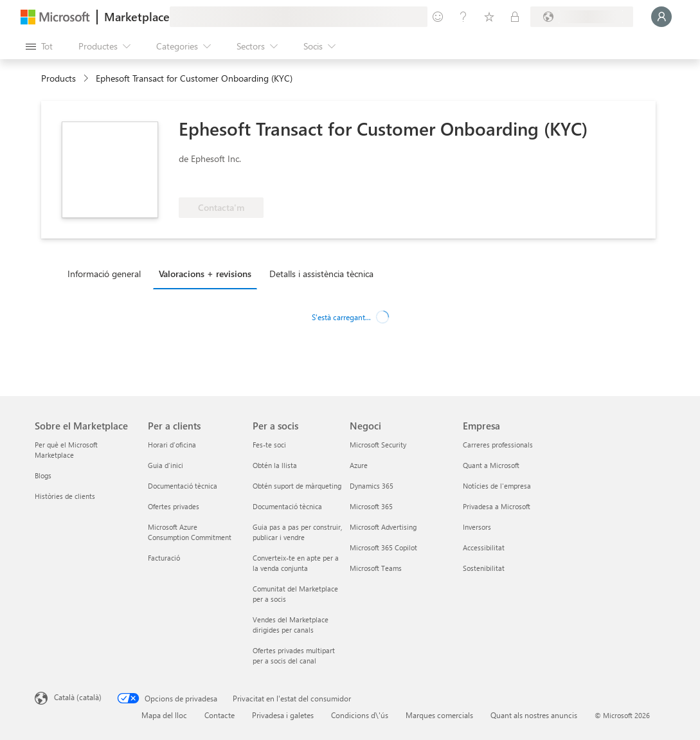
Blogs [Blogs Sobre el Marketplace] (43, 475)
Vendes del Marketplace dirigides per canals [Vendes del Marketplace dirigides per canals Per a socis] (291, 625)
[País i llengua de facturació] (582, 17)
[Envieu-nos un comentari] (438, 17)
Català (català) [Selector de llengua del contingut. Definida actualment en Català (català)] (78, 697)
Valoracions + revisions (205, 274)
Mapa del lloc (164, 715)
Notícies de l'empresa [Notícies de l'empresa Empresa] (497, 486)
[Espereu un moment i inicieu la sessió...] (661, 17)
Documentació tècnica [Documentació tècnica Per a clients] (183, 486)
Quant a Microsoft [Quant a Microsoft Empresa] (491, 465)
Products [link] (58, 78)
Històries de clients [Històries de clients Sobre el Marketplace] (65, 496)
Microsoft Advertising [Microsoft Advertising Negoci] (383, 527)
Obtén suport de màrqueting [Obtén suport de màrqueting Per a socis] (297, 486)
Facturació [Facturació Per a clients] (164, 558)
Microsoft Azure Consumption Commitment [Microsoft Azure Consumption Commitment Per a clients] (190, 532)
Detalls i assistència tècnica (321, 274)
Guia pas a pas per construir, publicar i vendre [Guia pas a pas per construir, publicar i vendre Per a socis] (297, 532)
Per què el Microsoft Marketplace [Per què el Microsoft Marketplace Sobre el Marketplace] (66, 450)
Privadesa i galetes (283, 715)
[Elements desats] (489, 17)
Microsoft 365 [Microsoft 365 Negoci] (371, 506)
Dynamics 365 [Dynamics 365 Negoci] (372, 486)
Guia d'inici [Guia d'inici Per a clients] (166, 465)
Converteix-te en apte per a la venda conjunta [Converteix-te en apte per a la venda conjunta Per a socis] (296, 563)
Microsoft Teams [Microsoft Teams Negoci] (376, 568)
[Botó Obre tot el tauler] (39, 46)
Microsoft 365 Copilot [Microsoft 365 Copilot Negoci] (383, 547)
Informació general (104, 274)
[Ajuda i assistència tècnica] (463, 17)
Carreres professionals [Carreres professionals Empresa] (498, 445)
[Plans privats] (515, 17)
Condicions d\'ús (360, 715)
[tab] (107, 273)
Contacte (220, 715)
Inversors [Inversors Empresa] (477, 527)
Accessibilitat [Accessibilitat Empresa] (484, 547)
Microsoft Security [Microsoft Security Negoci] (378, 445)
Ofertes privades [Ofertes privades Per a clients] (174, 506)
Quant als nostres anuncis (534, 715)
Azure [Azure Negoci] (359, 465)
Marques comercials (439, 715)
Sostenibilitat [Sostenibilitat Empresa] (484, 568)
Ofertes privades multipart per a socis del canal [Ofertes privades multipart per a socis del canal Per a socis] (294, 655)
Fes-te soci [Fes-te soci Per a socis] (269, 445)
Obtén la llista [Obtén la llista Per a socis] (275, 465)
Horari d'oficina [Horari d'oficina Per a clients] (172, 445)
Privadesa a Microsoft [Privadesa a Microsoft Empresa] (497, 506)
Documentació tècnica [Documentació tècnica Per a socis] (287, 506)
